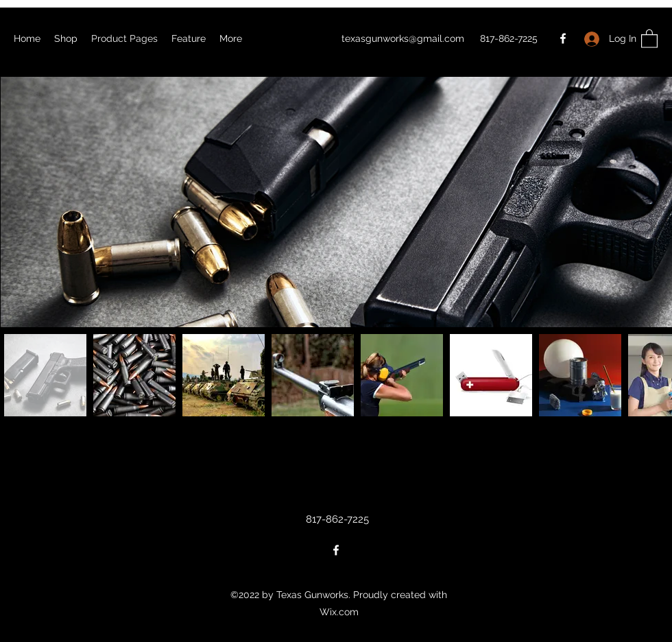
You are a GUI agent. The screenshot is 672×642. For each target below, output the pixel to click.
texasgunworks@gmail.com (403, 38)
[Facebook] (563, 38)
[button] (649, 38)
